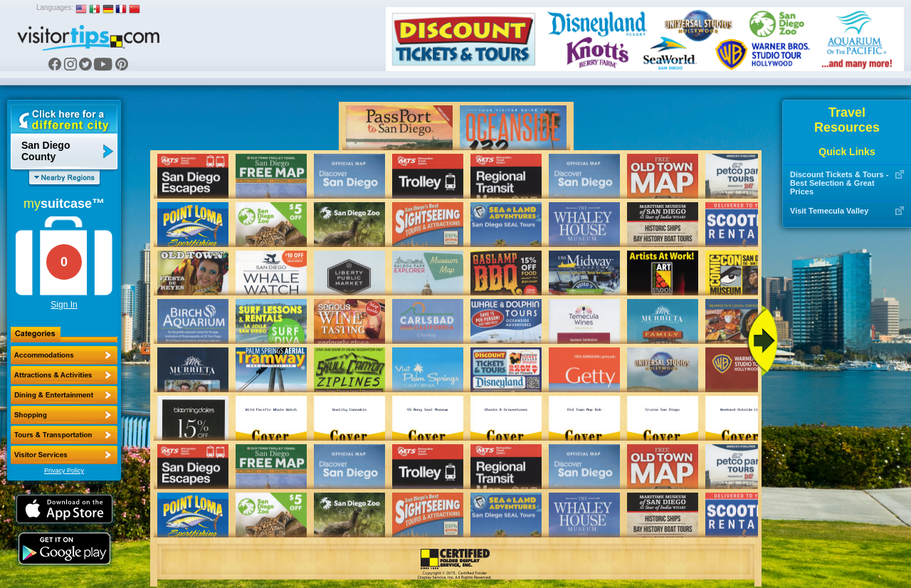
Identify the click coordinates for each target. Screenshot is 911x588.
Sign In (64, 305)
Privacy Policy (64, 471)
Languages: (55, 7)
